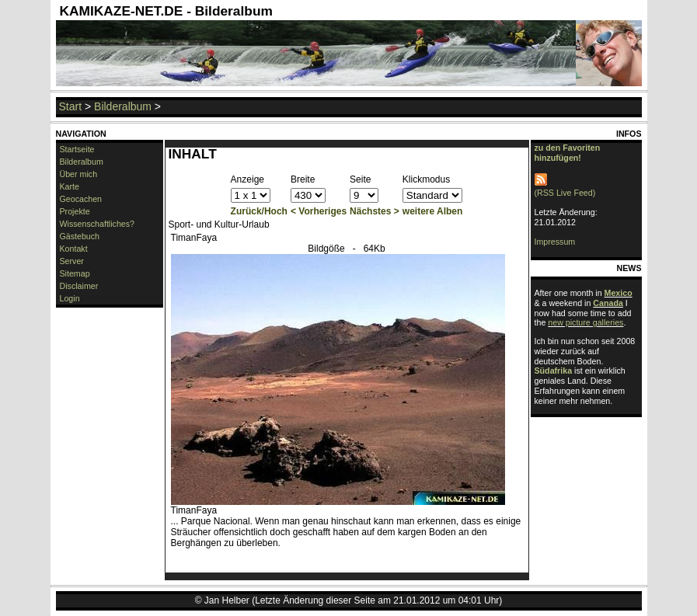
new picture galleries (585, 322)
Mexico (619, 293)
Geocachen (81, 199)
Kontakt (74, 249)
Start (71, 106)
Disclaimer (79, 286)
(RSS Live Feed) (565, 188)
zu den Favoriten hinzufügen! (568, 153)
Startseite (77, 149)
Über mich (79, 174)
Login (70, 298)
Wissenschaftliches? (98, 224)
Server (72, 261)
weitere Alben (433, 211)
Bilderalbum (123, 106)
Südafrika (554, 371)
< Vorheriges (319, 211)
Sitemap (75, 273)
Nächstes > (375, 211)
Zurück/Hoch (259, 211)
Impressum (555, 242)
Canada (608, 303)
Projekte (75, 211)
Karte (70, 186)
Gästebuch (80, 236)
